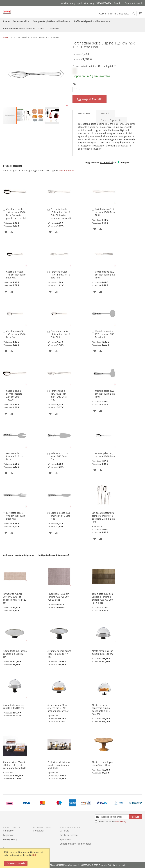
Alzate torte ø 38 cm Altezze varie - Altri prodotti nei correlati (58, 708)
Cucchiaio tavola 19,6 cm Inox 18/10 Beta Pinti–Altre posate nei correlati (16, 214)
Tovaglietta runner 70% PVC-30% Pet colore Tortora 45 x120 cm (15, 598)
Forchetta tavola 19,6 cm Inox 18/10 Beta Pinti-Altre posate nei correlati (61, 214)
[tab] (84, 113)
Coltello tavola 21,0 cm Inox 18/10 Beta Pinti (105, 212)
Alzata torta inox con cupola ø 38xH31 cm (103, 652)
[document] (25, 858)
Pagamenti (9, 835)
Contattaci (38, 831)
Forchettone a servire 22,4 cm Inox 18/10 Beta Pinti (59, 395)
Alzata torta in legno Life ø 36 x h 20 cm (102, 764)
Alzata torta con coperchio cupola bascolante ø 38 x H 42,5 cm (102, 709)
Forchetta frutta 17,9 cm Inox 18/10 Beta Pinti (60, 275)
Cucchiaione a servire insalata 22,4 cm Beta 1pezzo (14, 395)
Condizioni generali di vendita (75, 844)
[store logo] (7, 12)
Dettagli (105, 113)
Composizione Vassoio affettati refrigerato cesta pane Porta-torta (15, 765)
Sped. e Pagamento (111, 120)
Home (6, 37)
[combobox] (117, 14)
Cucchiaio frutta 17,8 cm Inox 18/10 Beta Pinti (16, 275)
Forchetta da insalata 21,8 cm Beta (15, 456)
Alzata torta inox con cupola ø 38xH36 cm (14, 706)
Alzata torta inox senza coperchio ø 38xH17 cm (59, 654)
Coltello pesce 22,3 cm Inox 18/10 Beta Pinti (60, 516)
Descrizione (84, 113)
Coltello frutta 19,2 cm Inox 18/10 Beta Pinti (105, 275)
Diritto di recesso (69, 835)
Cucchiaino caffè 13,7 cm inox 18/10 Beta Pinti (16, 334)
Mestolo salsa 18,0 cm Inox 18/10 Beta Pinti (105, 394)
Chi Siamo (8, 831)
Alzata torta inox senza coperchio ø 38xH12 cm (15, 654)
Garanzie (64, 831)
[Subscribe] (136, 817)
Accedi (117, 3)
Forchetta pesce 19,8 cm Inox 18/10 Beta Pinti (16, 516)
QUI (34, 855)
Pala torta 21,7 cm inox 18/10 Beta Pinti (60, 456)
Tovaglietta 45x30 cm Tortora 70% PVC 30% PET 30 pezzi (58, 597)
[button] (24, 115)
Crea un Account (133, 3)
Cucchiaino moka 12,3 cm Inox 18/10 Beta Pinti (60, 334)
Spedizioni (65, 839)
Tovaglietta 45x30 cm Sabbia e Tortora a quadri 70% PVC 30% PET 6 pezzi (103, 598)
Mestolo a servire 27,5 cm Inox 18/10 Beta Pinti (105, 334)
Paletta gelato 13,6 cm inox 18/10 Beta (105, 455)
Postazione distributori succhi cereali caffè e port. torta (59, 765)
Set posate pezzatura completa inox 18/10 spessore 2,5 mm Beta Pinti (103, 517)
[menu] (72, 25)
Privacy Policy (121, 821)
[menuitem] (15, 21)
